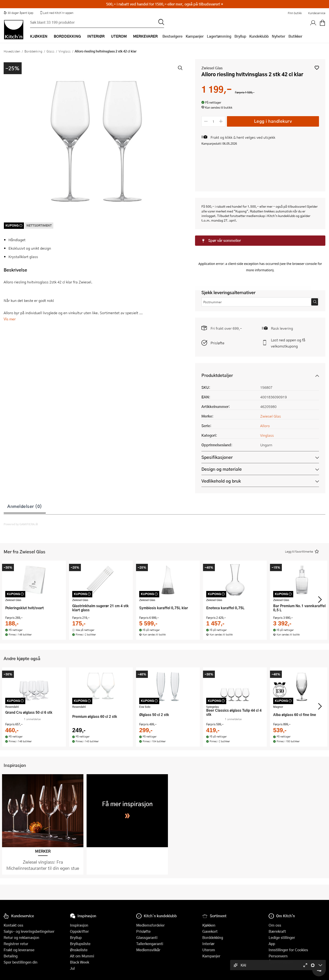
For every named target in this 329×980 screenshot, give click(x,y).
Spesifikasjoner (217, 423)
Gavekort (210, 931)
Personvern (278, 956)
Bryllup (240, 36)
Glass (50, 51)
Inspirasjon (79, 925)
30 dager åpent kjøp (18, 13)
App (272, 944)
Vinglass (65, 51)
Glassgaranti (147, 937)
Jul (72, 968)
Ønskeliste (79, 950)
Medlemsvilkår (148, 950)
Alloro (265, 391)
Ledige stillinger (282, 937)
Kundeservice (317, 13)
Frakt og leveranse (19, 950)
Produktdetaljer (217, 341)
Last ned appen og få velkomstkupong (288, 309)
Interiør (208, 944)
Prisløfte (217, 309)
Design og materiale (222, 435)
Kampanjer (195, 36)
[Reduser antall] (206, 121)
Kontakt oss (13, 925)
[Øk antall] (221, 121)
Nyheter (279, 36)
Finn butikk (295, 13)
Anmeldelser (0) (25, 472)
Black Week (80, 962)
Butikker (295, 36)
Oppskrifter (79, 931)
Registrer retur (16, 944)
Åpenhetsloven (281, 962)
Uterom (209, 950)
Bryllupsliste (80, 944)
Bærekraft (277, 931)
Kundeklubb (259, 36)
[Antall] (213, 121)
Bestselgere (172, 36)
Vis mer (10, 319)
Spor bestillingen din (21, 962)
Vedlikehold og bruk (221, 447)
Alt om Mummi (82, 956)
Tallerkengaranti (150, 944)
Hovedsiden (12, 51)
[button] (317, 68)
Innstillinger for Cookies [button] (288, 950)
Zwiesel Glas (212, 68)
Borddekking (33, 51)
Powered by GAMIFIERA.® (21, 490)
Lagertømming (219, 36)
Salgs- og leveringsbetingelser (29, 931)
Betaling (11, 956)
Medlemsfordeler (150, 925)
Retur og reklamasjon (21, 937)
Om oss (275, 925)
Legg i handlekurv (273, 121)
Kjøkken (209, 925)
